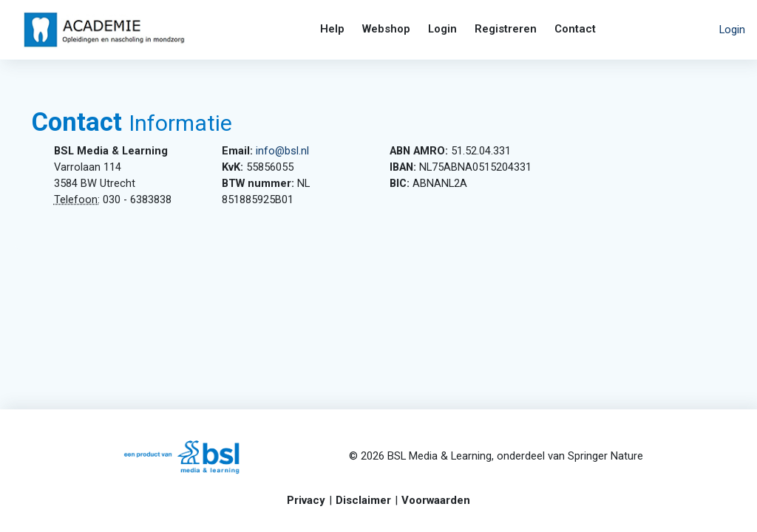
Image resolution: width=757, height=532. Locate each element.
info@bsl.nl (293, 151)
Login (732, 30)
